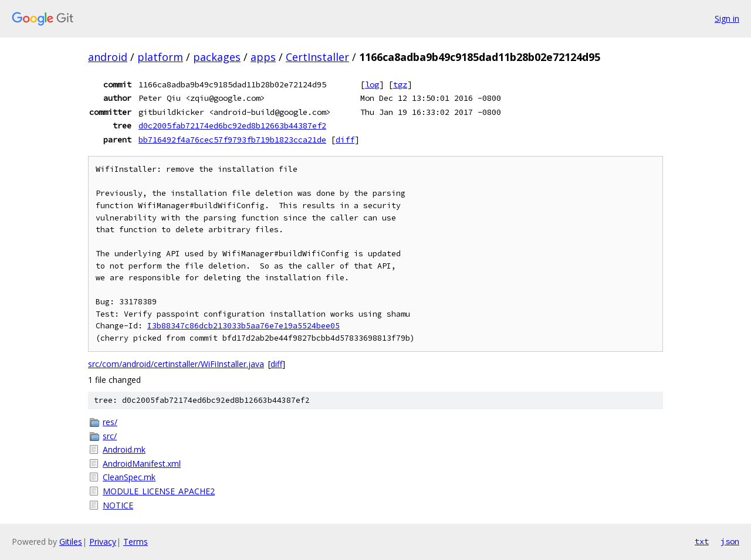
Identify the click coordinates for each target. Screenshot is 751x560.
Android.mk (124, 449)
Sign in (727, 18)
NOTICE (118, 505)
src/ (110, 436)
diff (345, 140)
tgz (400, 84)
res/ (110, 422)
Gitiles (71, 542)
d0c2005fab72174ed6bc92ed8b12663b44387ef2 (232, 125)
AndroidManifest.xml (142, 464)
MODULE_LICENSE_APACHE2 (159, 491)
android (108, 57)
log (372, 84)
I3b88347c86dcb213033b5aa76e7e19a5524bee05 (243, 326)
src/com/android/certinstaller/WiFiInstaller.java (176, 364)
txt (702, 541)
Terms (136, 542)
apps (263, 57)
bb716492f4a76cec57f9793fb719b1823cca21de (232, 140)
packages (217, 57)
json (730, 541)
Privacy (103, 542)
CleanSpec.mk (129, 477)
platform (160, 57)
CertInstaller (317, 57)
